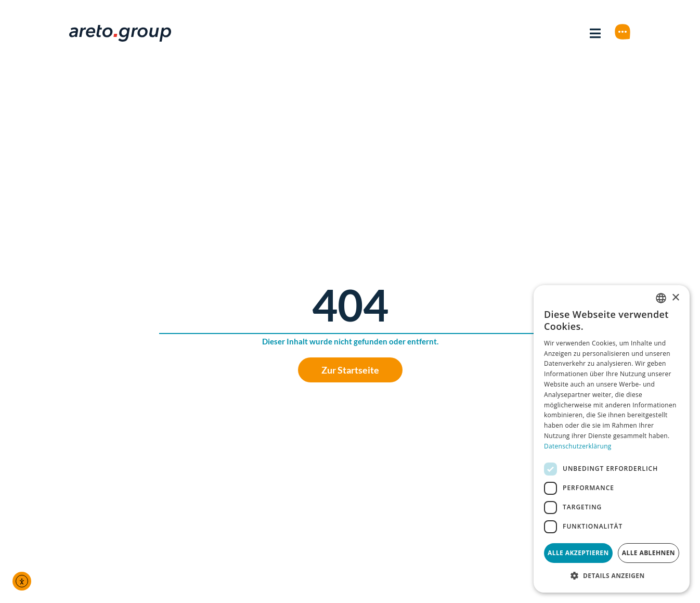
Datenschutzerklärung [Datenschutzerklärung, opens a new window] (578, 446)
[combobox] (661, 298)
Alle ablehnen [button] (649, 553)
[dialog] (612, 439)
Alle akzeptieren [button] (578, 553)
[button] (612, 576)
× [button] (675, 298)
